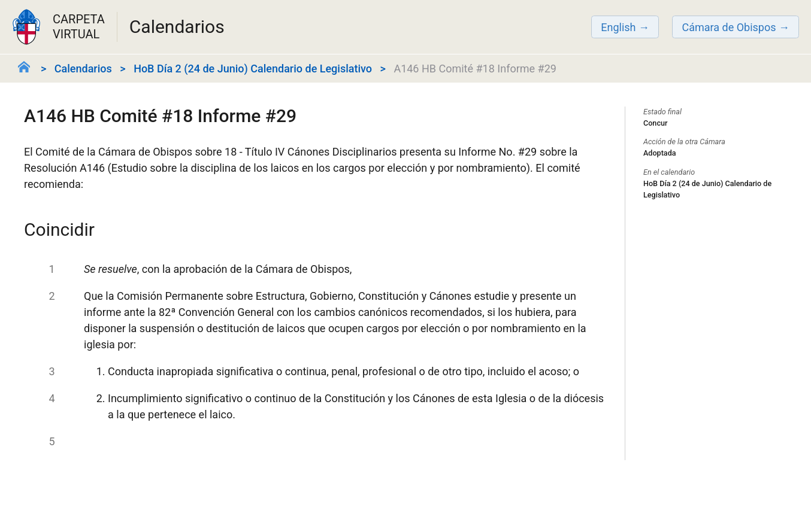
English (618, 27)
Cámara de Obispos (729, 27)
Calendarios (83, 69)
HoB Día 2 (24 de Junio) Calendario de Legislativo (253, 69)
